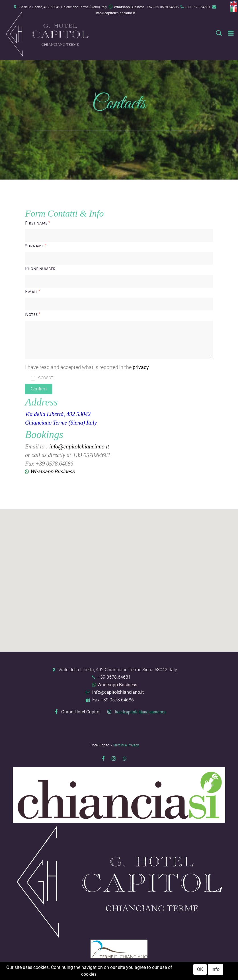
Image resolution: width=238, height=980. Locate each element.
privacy (141, 367)
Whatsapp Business (127, 7)
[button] (39, 389)
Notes (33, 314)
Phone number (40, 269)
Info (216, 969)
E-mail (33, 292)
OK (200, 969)
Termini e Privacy (126, 745)
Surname (36, 246)
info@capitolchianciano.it (115, 13)
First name (38, 223)
